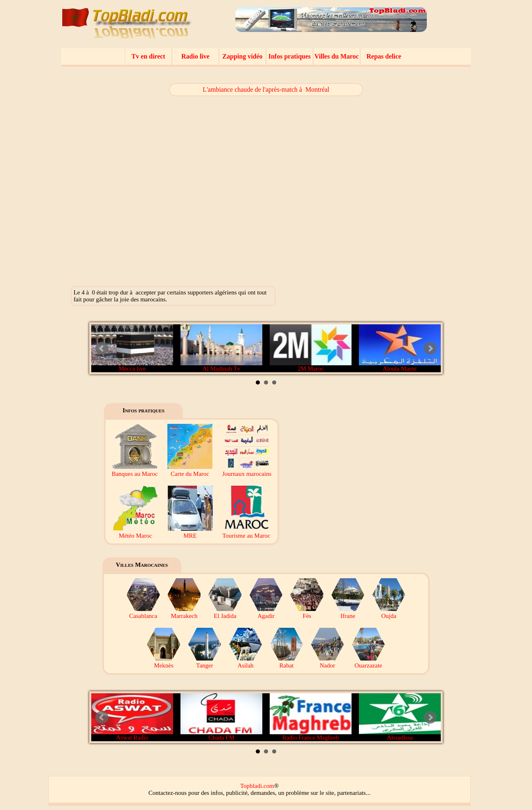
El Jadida (225, 612)
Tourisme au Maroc (246, 532)
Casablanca (143, 612)
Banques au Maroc (135, 470)
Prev (102, 348)
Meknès (164, 662)
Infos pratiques (290, 56)
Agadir (266, 612)
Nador (327, 662)
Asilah (246, 662)
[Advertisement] (408, 184)
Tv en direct (148, 56)
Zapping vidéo (242, 56)
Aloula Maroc (400, 348)
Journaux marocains (247, 470)
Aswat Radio (132, 717)
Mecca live (132, 348)
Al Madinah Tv (221, 348)
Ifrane (348, 612)
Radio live (195, 56)
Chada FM (221, 717)
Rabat (286, 662)
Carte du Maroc (190, 470)
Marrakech (184, 612)
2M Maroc (311, 348)
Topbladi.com (257, 786)
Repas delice (384, 56)
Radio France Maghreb (311, 717)
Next (430, 348)
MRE (190, 532)
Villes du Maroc (336, 56)
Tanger (205, 662)
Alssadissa (400, 717)
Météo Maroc (135, 532)
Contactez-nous (168, 793)
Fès (307, 612)
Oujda (389, 612)
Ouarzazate (368, 662)
